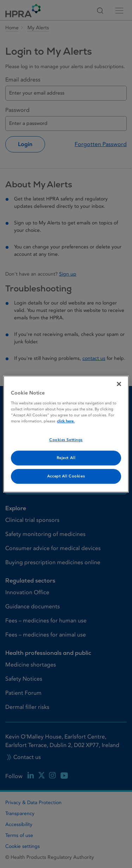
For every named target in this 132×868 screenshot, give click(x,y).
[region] (66, 434)
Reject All (66, 458)
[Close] (119, 384)
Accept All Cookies (66, 476)
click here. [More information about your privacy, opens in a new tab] (66, 421)
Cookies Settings (66, 440)
